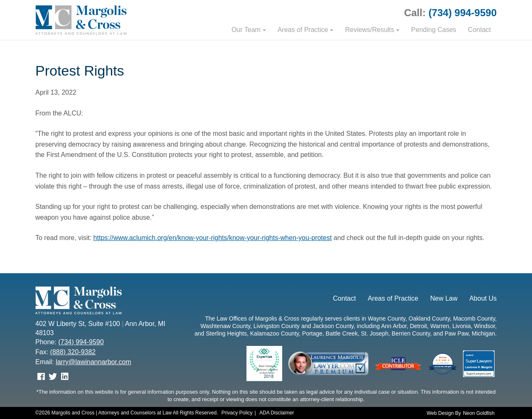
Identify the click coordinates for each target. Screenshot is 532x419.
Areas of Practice (303, 30)
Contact (479, 30)
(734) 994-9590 (463, 13)
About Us (483, 298)
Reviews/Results (369, 30)
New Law (444, 298)
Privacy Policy (237, 413)
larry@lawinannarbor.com (94, 362)
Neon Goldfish (479, 413)
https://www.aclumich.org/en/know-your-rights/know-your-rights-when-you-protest (213, 238)
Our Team (246, 30)
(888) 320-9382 (73, 352)
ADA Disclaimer (277, 413)
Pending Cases (434, 30)
